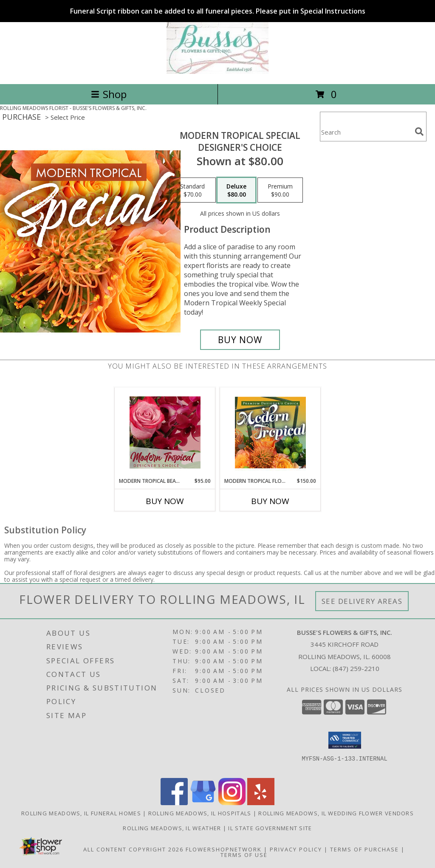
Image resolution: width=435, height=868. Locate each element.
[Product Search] (366, 132)
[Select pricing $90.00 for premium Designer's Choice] (280, 190)
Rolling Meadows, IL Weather (172, 828)
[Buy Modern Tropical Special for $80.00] (240, 340)
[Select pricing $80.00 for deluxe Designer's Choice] (236, 190)
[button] (345, 740)
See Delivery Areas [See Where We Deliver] (362, 601)
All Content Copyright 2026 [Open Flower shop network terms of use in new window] (133, 849)
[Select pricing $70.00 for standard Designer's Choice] (192, 190)
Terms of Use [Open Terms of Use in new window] (244, 855)
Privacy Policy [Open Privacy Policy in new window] (296, 849)
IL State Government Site (270, 828)
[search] (419, 132)
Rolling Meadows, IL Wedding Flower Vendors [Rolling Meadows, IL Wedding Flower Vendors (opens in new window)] (336, 813)
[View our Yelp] (261, 803)
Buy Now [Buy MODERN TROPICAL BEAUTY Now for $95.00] (165, 501)
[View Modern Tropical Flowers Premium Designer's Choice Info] (270, 432)
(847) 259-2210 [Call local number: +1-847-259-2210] (356, 668)
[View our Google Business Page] (203, 803)
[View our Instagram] (232, 803)
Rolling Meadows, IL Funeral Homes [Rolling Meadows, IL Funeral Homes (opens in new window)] (81, 813)
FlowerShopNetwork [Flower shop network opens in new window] (224, 849)
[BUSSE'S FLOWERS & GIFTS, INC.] (217, 72)
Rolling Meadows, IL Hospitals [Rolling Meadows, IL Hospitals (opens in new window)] (200, 813)
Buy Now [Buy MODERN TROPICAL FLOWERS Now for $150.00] (270, 501)
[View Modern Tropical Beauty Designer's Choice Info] (165, 432)
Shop (109, 94)
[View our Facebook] (174, 803)
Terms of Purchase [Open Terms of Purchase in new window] (364, 849)
